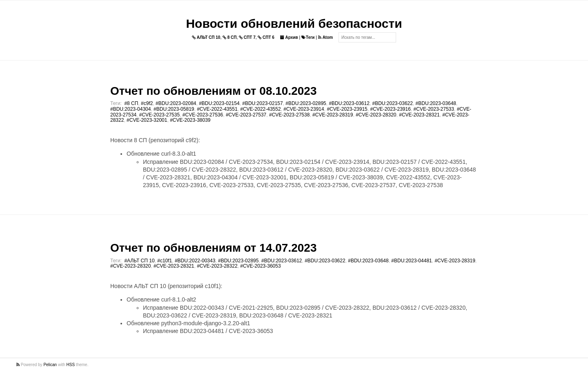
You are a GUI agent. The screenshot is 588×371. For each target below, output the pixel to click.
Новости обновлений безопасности (294, 23)
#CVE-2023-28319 (333, 115)
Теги (308, 37)
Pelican (50, 365)
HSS (71, 365)
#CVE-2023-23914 (304, 109)
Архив (289, 37)
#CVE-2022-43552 (260, 109)
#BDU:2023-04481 (411, 261)
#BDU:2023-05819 (174, 109)
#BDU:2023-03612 (349, 103)
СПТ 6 (266, 37)
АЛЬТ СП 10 (206, 37)
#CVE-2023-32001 (147, 120)
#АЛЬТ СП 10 (139, 261)
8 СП (230, 37)
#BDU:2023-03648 (436, 103)
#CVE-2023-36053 (260, 266)
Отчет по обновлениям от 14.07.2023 (213, 248)
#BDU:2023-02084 (176, 103)
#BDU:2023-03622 (393, 103)
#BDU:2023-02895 (306, 103)
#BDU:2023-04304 (130, 109)
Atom (325, 37)
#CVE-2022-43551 (217, 109)
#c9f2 (147, 103)
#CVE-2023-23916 (390, 109)
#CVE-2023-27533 (434, 109)
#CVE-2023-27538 (289, 115)
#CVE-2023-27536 (203, 115)
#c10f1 (165, 261)
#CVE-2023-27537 (246, 115)
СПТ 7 (247, 37)
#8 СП (131, 103)
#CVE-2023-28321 (419, 115)
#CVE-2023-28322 (217, 266)
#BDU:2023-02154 (219, 103)
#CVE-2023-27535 (159, 115)
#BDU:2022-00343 (195, 261)
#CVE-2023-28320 (376, 115)
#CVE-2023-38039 (190, 120)
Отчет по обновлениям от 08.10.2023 (213, 91)
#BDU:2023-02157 (262, 103)
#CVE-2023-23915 (347, 109)
